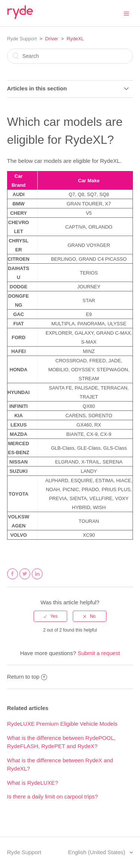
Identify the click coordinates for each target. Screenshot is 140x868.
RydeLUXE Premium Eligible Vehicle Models (62, 724)
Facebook (13, 579)
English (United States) (97, 852)
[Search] (70, 56)
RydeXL (75, 39)
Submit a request (99, 653)
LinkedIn (37, 579)
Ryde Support (22, 39)
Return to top (27, 677)
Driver (52, 39)
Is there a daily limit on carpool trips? (52, 796)
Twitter (25, 579)
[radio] (50, 616)
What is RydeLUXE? (33, 783)
